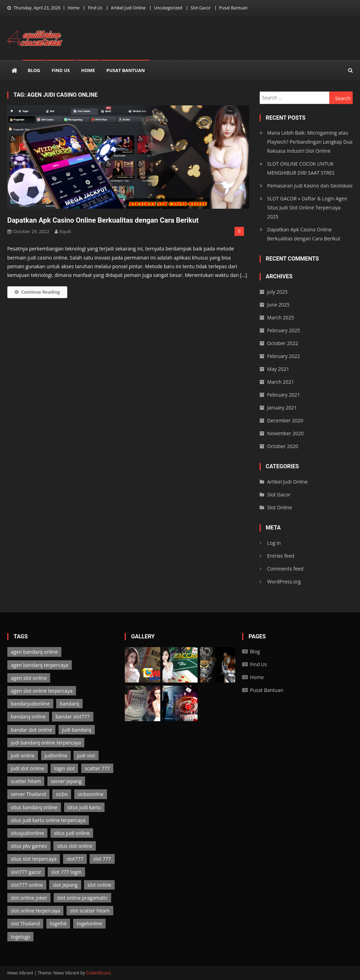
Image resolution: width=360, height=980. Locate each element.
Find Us (95, 8)
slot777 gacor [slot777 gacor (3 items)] (26, 872)
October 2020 (283, 446)
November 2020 (286, 433)
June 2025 (278, 305)
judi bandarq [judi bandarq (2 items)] (76, 730)
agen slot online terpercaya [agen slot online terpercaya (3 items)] (42, 691)
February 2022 (284, 356)
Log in (274, 543)
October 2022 (283, 343)
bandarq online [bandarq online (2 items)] (28, 716)
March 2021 (281, 382)
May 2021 (278, 369)
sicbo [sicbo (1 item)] (62, 794)
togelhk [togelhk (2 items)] (58, 923)
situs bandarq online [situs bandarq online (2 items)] (34, 807)
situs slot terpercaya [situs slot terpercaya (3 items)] (34, 859)
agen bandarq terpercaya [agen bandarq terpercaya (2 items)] (40, 665)
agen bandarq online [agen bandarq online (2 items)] (34, 652)
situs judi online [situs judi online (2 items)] (72, 833)
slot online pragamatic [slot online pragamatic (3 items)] (82, 898)
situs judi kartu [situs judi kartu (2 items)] (84, 807)
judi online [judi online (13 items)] (23, 755)
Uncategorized (168, 8)
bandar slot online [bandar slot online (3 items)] (31, 730)
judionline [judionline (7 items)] (56, 755)
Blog (34, 70)
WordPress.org (284, 581)
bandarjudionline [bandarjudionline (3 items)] (30, 704)
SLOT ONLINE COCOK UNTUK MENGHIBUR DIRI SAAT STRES (301, 168)
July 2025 (278, 292)
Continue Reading (37, 292)
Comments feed (285, 569)
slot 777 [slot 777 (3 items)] (102, 859)
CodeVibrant (98, 973)
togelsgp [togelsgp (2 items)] (20, 937)
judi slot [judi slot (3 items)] (86, 755)
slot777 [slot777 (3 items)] (75, 859)
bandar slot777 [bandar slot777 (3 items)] (72, 716)
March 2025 (281, 317)
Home (74, 8)
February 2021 (284, 395)
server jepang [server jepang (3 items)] (66, 781)
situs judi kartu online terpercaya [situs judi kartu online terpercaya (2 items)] (48, 820)
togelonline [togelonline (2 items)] (89, 923)
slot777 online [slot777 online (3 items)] (27, 885)
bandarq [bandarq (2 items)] (69, 704)
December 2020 (285, 420)
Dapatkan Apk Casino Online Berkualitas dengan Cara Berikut (103, 220)
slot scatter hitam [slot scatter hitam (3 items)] (90, 911)
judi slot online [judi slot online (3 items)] (28, 768)
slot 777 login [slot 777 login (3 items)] (66, 872)
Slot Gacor (201, 8)
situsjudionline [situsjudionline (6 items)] (27, 833)
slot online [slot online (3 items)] (99, 885)
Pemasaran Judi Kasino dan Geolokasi (310, 186)
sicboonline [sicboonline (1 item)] (91, 794)
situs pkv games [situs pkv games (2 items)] (29, 846)
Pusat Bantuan (233, 8)
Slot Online (280, 507)
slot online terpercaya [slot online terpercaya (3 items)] (35, 911)
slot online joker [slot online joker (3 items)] (29, 898)
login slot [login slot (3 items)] (64, 768)
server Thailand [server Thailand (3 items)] (28, 794)
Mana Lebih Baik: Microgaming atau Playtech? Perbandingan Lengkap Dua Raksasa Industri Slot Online (310, 142)
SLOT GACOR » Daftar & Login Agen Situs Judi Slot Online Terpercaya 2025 (307, 208)
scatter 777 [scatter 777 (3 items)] (97, 768)
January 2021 (282, 408)
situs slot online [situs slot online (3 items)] (75, 846)
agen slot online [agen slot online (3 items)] (29, 678)
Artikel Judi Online (128, 8)
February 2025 (284, 330)
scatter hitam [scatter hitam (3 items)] (26, 781)
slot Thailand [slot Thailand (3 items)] (25, 923)
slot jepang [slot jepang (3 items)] (65, 885)
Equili (65, 231)
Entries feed (281, 556)
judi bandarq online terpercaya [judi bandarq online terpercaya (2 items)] (46, 743)
